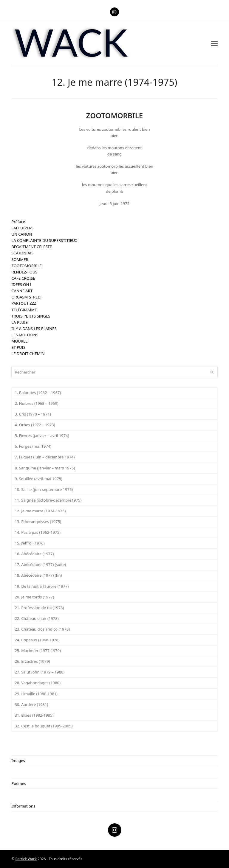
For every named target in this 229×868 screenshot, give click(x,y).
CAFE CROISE (23, 278)
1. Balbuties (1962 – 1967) (38, 393)
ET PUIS (18, 347)
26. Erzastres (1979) (32, 661)
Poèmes (19, 783)
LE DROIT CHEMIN (28, 354)
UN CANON (22, 234)
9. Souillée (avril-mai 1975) (38, 479)
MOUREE (19, 341)
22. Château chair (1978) (37, 618)
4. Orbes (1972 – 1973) (35, 425)
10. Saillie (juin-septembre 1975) (44, 489)
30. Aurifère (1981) (31, 704)
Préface (18, 222)
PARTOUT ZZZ (24, 303)
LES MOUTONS (25, 335)
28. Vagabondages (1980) (38, 683)
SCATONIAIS (22, 253)
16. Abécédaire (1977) (34, 554)
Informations (23, 806)
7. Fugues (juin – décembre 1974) (45, 457)
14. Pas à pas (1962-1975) (38, 532)
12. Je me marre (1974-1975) (40, 511)
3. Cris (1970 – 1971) (33, 414)
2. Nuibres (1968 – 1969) (36, 403)
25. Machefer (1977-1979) (38, 651)
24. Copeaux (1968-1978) (37, 640)
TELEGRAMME (24, 310)
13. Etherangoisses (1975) (38, 522)
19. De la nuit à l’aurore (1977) (42, 586)
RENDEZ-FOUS (24, 272)
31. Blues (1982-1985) (34, 715)
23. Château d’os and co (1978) (42, 629)
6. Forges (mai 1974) (33, 446)
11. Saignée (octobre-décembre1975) (48, 500)
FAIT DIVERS (22, 228)
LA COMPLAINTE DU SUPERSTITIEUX (44, 240)
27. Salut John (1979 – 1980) (40, 672)
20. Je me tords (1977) (34, 597)
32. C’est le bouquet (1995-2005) (44, 726)
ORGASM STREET (27, 297)
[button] (214, 43)
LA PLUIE (19, 322)
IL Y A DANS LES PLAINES (34, 329)
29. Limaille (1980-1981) (36, 694)
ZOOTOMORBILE (26, 266)
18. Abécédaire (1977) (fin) (38, 575)
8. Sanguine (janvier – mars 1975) (45, 468)
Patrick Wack (26, 859)
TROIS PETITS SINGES (31, 316)
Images (18, 760)
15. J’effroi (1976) (30, 543)
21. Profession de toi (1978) (39, 608)
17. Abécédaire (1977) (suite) (40, 564)
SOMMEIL (20, 259)
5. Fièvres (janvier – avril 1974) (42, 435)
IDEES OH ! (21, 284)
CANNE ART (22, 291)
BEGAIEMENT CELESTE (32, 247)
